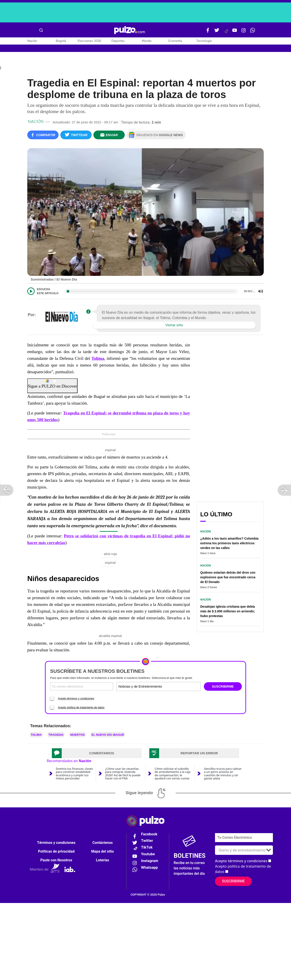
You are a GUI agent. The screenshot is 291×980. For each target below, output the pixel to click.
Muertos (77, 735)
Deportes (118, 41)
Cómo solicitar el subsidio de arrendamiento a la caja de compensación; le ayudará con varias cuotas (173, 773)
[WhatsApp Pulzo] (253, 32)
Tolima (98, 358)
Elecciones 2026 (89, 41)
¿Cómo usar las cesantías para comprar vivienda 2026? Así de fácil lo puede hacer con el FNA (123, 773)
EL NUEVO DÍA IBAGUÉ (108, 735)
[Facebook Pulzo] (208, 32)
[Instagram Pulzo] (244, 32)
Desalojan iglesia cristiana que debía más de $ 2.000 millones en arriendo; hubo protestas (228, 611)
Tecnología (204, 41)
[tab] (97, 753)
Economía (175, 41)
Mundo (147, 41)
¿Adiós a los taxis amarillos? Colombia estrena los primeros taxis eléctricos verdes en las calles (229, 543)
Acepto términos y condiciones (76, 699)
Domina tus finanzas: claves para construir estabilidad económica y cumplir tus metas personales (74, 773)
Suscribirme (233, 881)
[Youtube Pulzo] (235, 32)
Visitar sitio (174, 325)
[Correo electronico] (82, 686)
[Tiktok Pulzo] (226, 33)
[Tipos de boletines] (179, 686)
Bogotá (61, 41)
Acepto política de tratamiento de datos (81, 708)
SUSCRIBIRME (223, 686)
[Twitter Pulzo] (217, 32)
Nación (32, 41)
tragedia (56, 735)
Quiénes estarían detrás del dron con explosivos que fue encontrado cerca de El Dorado (228, 577)
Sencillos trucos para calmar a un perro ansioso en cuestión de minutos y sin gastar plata (223, 773)
